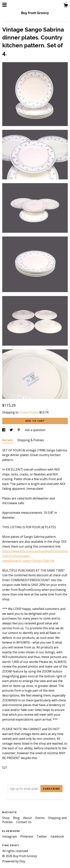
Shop (6, 818)
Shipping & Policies (31, 440)
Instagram (10, 836)
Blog (17, 818)
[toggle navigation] (4, 5)
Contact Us (24, 822)
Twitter (42, 836)
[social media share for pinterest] (19, 430)
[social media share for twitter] (12, 430)
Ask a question (35, 430)
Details (8, 440)
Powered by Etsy (14, 861)
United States (29, 412)
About (28, 818)
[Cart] (66, 6)
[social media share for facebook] (4, 430)
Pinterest (27, 836)
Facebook (57, 836)
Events (40, 818)
